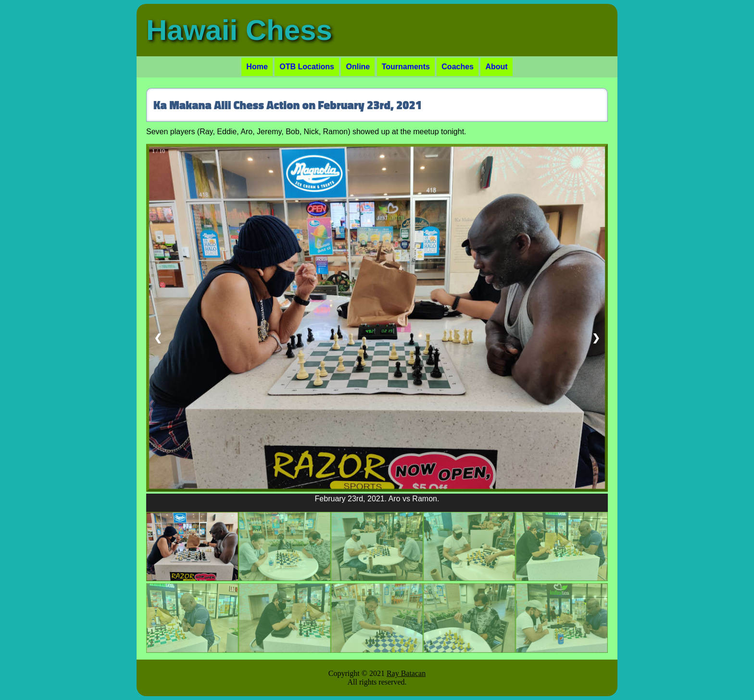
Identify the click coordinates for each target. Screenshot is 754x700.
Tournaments (406, 67)
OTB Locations (307, 67)
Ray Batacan (406, 673)
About (496, 67)
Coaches (458, 67)
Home (257, 67)
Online (358, 67)
